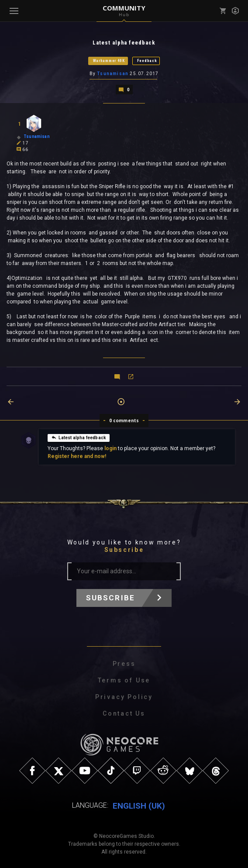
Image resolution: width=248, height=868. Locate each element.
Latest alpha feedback (79, 437)
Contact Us (124, 713)
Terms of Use (124, 680)
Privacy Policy (124, 696)
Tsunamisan (113, 74)
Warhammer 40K (109, 61)
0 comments (124, 420)
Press (124, 663)
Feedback (147, 61)
